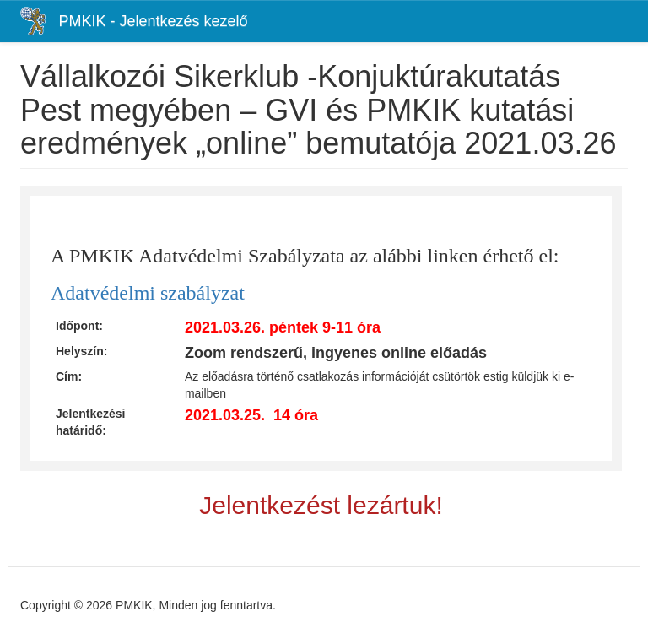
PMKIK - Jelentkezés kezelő (153, 21)
